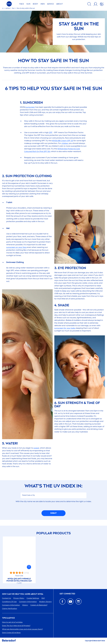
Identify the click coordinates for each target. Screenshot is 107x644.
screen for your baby (65, 328)
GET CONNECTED (67, 594)
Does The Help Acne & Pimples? (16, 626)
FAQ (43, 598)
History (25, 605)
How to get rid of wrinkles (12, 622)
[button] (29, 567)
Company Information (28, 602)
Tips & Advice (8, 618)
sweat (36, 448)
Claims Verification (10, 608)
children (65, 143)
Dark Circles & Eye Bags (11, 633)
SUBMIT (53, 513)
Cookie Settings (33, 598)
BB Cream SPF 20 (63, 141)
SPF (51, 132)
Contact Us (7, 598)
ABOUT (60, 4)
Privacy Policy (19, 598)
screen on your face (16, 247)
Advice (50, 4)
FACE (22, 4)
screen (30, 107)
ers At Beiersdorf (39, 605)
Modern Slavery (45, 602)
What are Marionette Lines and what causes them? (22, 629)
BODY (35, 4)
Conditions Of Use (9, 602)
